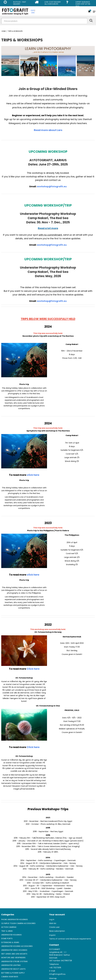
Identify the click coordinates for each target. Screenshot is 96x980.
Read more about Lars (48, 130)
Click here (33, 669)
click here (33, 475)
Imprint (52, 935)
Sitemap (53, 978)
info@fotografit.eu (57, 974)
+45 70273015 (55, 968)
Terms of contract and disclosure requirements (70, 939)
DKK (33, 13)
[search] (44, 21)
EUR (32, 10)
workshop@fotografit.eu (52, 186)
